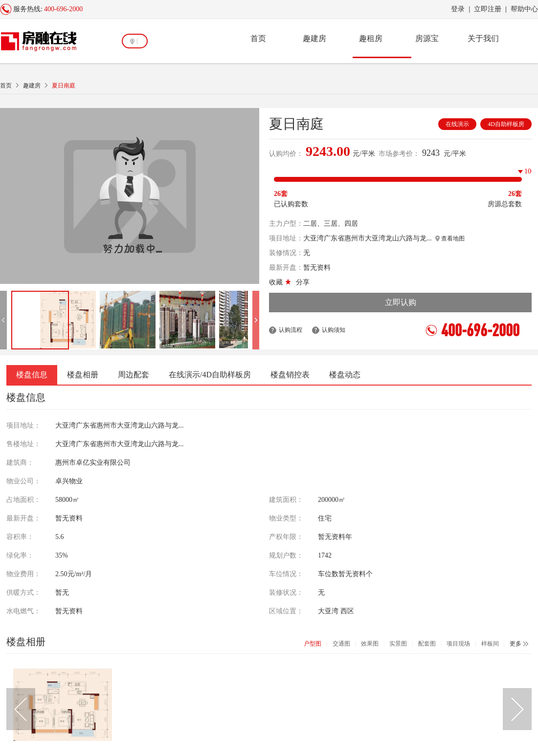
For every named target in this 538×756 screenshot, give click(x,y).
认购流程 (291, 330)
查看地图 (450, 238)
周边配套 (134, 375)
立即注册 (488, 9)
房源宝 (427, 38)
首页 (258, 38)
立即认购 (401, 302)
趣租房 (371, 38)
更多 (516, 644)
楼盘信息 (32, 375)
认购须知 (334, 330)
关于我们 (483, 38)
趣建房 (314, 38)
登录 (458, 9)
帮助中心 (524, 9)
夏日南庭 (64, 86)
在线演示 (457, 124)
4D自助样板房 (506, 124)
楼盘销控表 (290, 375)
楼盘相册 (83, 375)
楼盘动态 (345, 375)
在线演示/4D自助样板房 (210, 375)
